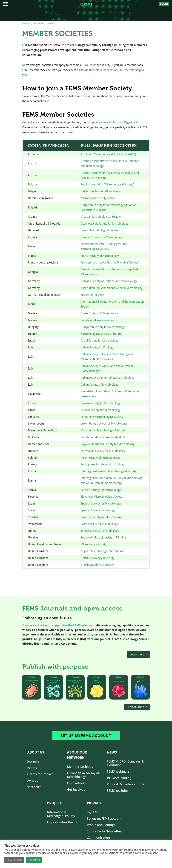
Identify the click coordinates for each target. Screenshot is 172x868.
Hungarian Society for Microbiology (103, 327)
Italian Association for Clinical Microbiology (107, 378)
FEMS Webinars (118, 771)
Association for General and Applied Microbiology (112, 288)
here (70, 132)
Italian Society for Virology (97, 347)
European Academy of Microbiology (83, 775)
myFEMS (93, 812)
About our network (77, 755)
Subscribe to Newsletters (105, 831)
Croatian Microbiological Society (101, 217)
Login (164, 4)
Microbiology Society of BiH (98, 198)
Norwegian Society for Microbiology (103, 451)
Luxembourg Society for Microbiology (104, 424)
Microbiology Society (94, 544)
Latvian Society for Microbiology (101, 410)
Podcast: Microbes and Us (126, 784)
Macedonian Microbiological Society (103, 430)
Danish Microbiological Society (100, 230)
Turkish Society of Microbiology (100, 531)
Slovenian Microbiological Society (101, 497)
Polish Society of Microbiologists (101, 458)
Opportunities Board (62, 822)
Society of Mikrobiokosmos (97, 320)
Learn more (137, 654)
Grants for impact (40, 774)
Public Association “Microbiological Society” (107, 184)
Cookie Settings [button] (14, 860)
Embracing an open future (47, 618)
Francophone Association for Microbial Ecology (110, 263)
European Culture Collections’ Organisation (113, 122)
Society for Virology (93, 295)
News (112, 752)
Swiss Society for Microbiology (99, 524)
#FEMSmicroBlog (119, 778)
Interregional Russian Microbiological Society (109, 471)
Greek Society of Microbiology (99, 313)
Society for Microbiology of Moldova (103, 437)
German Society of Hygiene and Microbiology (109, 281)
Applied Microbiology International (102, 551)
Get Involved (76, 790)
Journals (33, 761)
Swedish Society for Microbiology (101, 517)
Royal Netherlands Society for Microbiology (108, 444)
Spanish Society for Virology (98, 510)
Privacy (94, 803)
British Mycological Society (97, 565)
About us (36, 752)
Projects (55, 803)
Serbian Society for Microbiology (101, 490)
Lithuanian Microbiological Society (102, 417)
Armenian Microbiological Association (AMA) (108, 154)
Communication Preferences (98, 840)
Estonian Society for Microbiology (101, 237)
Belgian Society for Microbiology (101, 191)
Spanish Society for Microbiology (101, 504)
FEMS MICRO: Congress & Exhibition (125, 763)
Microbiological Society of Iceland (101, 334)
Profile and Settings (101, 825)
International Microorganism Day (61, 814)
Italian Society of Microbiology (99, 385)
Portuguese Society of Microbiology (103, 464)
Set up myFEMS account (86, 736)
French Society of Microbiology (100, 256)
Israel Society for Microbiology (100, 341)
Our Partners (76, 783)
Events (32, 768)
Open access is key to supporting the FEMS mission (57, 625)
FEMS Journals (136, 707)
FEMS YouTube (117, 791)
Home (26, 24)
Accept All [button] (34, 860)
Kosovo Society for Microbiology (101, 403)
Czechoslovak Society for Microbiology (104, 224)
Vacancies (34, 787)
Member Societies (80, 767)
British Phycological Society (98, 558)
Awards (33, 780)
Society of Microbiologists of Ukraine (103, 538)
